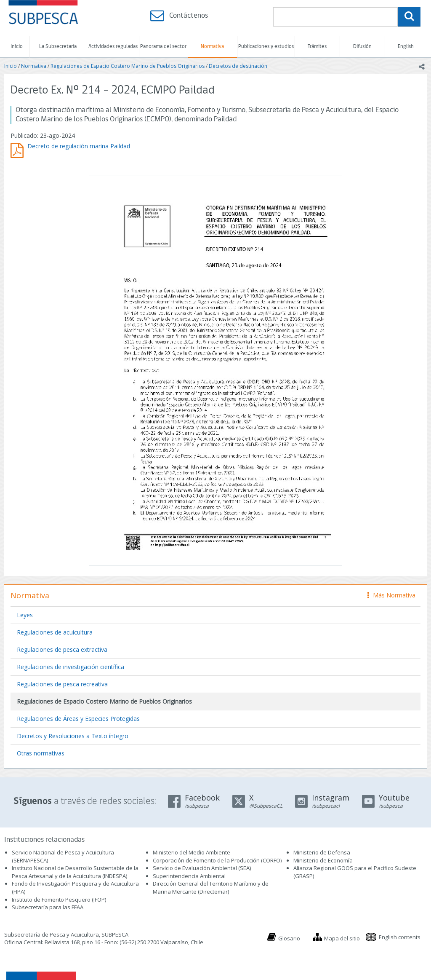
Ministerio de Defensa (322, 852)
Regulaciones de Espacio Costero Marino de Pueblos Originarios (128, 66)
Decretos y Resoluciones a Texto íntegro (73, 736)
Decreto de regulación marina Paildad (79, 146)
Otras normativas (41, 753)
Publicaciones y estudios (266, 47)
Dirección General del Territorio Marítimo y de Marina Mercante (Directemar (211, 888)
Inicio (17, 47)
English (406, 47)
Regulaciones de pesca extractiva (62, 649)
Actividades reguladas (113, 47)
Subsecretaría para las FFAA (48, 907)
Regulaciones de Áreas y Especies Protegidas (78, 719)
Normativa (212, 47)
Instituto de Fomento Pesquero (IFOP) (59, 900)
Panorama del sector (163, 47)
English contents (400, 937)
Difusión (362, 47)
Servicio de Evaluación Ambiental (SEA (201, 868)
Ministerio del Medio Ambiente (192, 852)
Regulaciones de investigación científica (71, 667)
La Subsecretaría (58, 47)
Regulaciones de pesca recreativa (62, 684)
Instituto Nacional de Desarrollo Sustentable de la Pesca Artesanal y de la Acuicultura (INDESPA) (75, 872)
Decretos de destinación (238, 66)
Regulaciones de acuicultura (55, 632)
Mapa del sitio (342, 938)
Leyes (25, 615)
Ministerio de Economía (323, 860)
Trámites (317, 47)
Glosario (289, 938)
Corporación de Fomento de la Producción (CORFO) (217, 860)
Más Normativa (391, 595)
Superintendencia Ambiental (189, 876)
